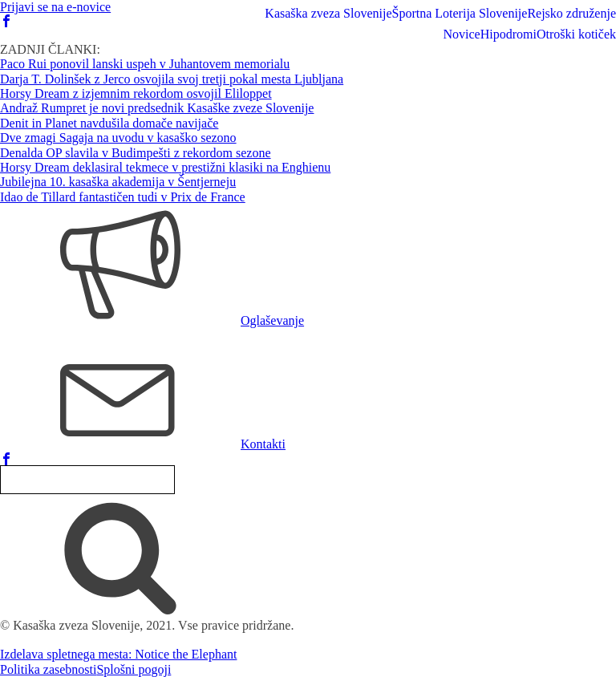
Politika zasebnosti (48, 669)
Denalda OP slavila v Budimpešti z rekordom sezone (136, 153)
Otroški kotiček (576, 34)
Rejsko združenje (571, 13)
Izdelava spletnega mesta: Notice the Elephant (118, 654)
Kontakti (263, 444)
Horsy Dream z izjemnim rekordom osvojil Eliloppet (136, 93)
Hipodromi (509, 34)
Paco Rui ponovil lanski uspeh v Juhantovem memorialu (145, 64)
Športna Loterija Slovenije (460, 13)
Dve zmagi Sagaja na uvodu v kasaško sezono (118, 138)
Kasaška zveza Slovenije (328, 13)
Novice (461, 34)
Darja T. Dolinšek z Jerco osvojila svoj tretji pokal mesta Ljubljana (172, 79)
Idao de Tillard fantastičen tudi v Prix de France (123, 197)
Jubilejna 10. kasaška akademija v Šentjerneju (118, 182)
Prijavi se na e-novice (55, 7)
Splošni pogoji (134, 669)
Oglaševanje (272, 320)
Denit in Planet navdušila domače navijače (109, 123)
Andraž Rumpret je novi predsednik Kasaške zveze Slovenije (157, 108)
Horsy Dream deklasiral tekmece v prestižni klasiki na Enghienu (165, 167)
